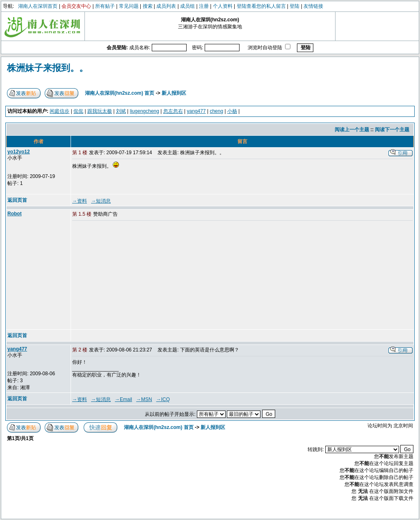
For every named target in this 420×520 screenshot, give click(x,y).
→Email (123, 399)
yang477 (196, 111)
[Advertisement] (135, 276)
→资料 (80, 201)
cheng (216, 111)
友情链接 (313, 6)
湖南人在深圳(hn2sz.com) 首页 (120, 93)
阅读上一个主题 (352, 130)
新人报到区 (174, 93)
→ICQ (163, 399)
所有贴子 (105, 6)
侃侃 (78, 111)
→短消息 (101, 201)
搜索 (148, 6)
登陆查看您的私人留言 (261, 6)
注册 (204, 6)
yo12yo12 (19, 152)
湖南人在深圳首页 (38, 6)
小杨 (232, 111)
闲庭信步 (59, 111)
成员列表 (166, 6)
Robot (15, 214)
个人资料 (223, 6)
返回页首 (17, 200)
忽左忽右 (173, 111)
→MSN (144, 399)
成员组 (187, 6)
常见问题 (129, 6)
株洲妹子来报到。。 (48, 68)
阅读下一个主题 (392, 130)
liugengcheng (145, 111)
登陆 (294, 6)
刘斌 (121, 111)
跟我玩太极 (100, 111)
